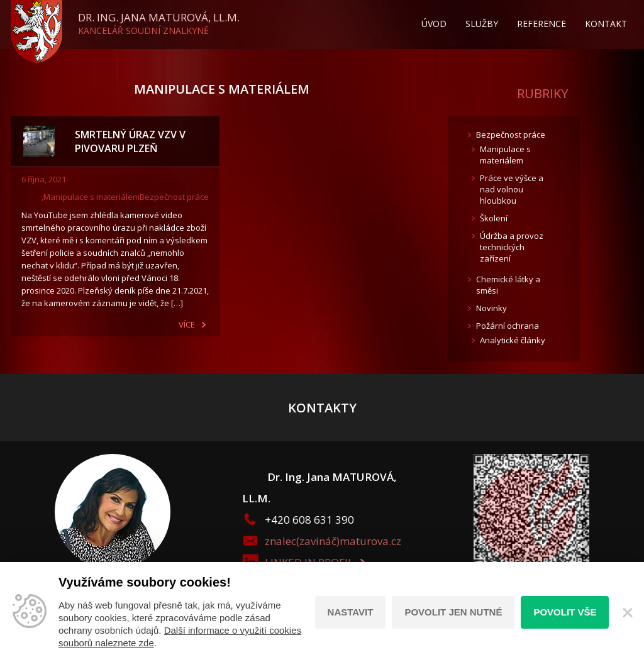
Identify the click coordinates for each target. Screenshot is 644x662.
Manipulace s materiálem (92, 197)
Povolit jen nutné (453, 612)
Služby (482, 24)
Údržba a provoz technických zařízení (512, 247)
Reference (541, 24)
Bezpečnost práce (174, 197)
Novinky (491, 308)
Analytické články (513, 340)
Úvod (434, 24)
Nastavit (351, 612)
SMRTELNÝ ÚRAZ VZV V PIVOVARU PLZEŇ (130, 141)
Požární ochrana (508, 326)
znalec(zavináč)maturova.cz (333, 541)
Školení (494, 218)
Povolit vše (565, 612)
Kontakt (606, 24)
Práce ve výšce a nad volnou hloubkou (512, 189)
